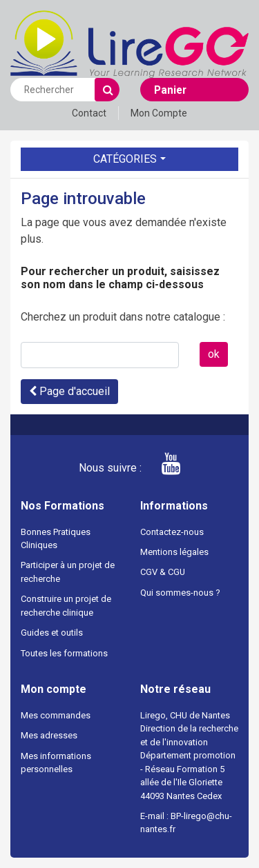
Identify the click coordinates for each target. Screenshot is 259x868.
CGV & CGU (163, 572)
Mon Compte (159, 113)
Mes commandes (56, 715)
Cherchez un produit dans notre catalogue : (123, 317)
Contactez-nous (172, 532)
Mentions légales (174, 552)
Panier (170, 90)
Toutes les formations (64, 653)
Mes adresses (49, 735)
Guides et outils (52, 633)
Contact (89, 113)
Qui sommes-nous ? (180, 593)
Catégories (125, 159)
